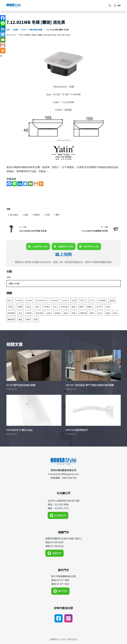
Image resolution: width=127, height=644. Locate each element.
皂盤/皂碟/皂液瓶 (50, 35)
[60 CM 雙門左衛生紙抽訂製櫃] (34, 365)
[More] (41, 184)
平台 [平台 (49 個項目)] (55, 307)
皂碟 (47, 215)
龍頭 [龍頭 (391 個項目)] (36, 319)
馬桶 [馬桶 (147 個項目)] (28, 319)
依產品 (40, 35)
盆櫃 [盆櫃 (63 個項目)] (49, 313)
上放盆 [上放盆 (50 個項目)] (112, 300)
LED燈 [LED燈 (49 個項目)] (74, 300)
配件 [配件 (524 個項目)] (92, 313)
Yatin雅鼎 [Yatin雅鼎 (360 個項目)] (102, 300)
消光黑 (36, 215)
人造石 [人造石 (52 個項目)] (37, 307)
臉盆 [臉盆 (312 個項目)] (66, 313)
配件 (57, 215)
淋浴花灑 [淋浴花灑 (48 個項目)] (39, 313)
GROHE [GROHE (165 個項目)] (19, 300)
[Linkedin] (20, 184)
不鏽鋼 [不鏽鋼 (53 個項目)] (20, 307)
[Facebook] (9, 184)
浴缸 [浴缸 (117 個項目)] (20, 313)
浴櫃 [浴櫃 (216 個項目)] (108, 307)
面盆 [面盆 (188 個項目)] (20, 319)
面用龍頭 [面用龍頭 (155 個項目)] (11, 319)
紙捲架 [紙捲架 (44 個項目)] (57, 313)
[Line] (14, 184)
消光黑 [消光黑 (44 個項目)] (29, 313)
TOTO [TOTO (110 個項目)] (91, 300)
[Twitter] (25, 184)
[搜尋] (110, 5)
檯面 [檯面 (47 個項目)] (81, 307)
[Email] (30, 184)
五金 (25, 215)
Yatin (21, 35)
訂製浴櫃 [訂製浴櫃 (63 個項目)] (83, 313)
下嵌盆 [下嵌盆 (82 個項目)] (10, 307)
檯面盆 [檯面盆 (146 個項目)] (90, 307)
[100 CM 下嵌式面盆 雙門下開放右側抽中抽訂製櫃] (93, 365)
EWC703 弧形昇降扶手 (77, 430)
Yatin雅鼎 (13, 215)
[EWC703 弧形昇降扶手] (93, 410)
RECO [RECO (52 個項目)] (83, 300)
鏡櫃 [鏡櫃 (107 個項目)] (108, 313)
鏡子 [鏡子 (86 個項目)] (100, 313)
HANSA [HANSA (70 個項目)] (29, 300)
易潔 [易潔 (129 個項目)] (73, 307)
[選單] (117, 5)
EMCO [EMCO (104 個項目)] (10, 300)
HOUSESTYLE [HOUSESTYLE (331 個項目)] (42, 300)
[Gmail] (36, 184)
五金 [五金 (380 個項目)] (28, 307)
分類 (8, 277)
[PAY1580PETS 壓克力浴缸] (34, 410)
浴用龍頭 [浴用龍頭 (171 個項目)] (11, 313)
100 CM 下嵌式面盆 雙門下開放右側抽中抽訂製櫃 (90, 385)
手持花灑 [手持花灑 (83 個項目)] (64, 307)
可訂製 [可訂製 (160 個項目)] (46, 307)
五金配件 (27, 35)
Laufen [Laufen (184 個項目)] (65, 300)
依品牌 (34, 35)
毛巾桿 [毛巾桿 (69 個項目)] (99, 307)
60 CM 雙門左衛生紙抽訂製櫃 (21, 385)
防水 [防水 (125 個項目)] (115, 313)
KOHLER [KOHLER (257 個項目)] (54, 300)
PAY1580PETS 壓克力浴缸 (20, 430)
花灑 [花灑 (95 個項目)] (73, 313)
